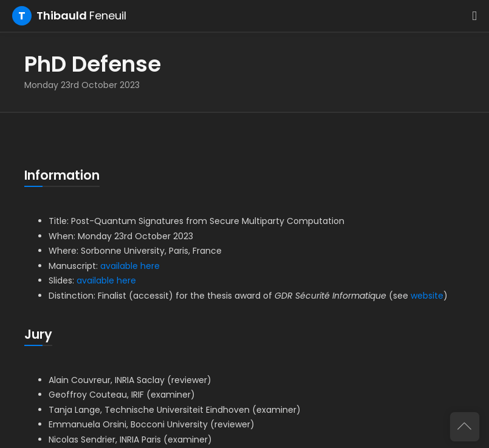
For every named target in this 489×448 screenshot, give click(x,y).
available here (130, 266)
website (427, 296)
